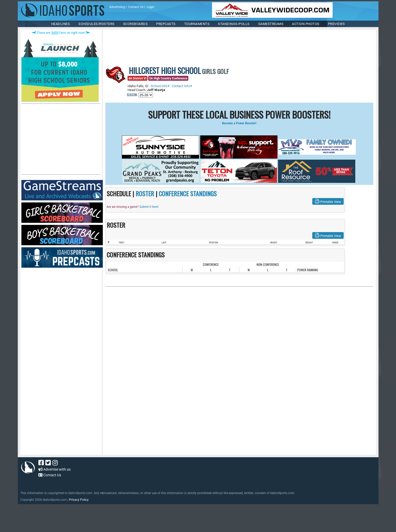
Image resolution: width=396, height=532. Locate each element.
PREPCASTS (166, 24)
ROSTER (145, 193)
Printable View (328, 201)
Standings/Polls (234, 24)
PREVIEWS (336, 24)
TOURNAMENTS (197, 24)
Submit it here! (149, 207)
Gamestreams (271, 24)
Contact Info (182, 86)
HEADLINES (61, 24)
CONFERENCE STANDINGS (188, 193)
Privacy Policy (79, 500)
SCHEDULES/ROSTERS (96, 24)
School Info (160, 86)
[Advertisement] (60, 140)
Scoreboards (136, 24)
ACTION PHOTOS (306, 24)
